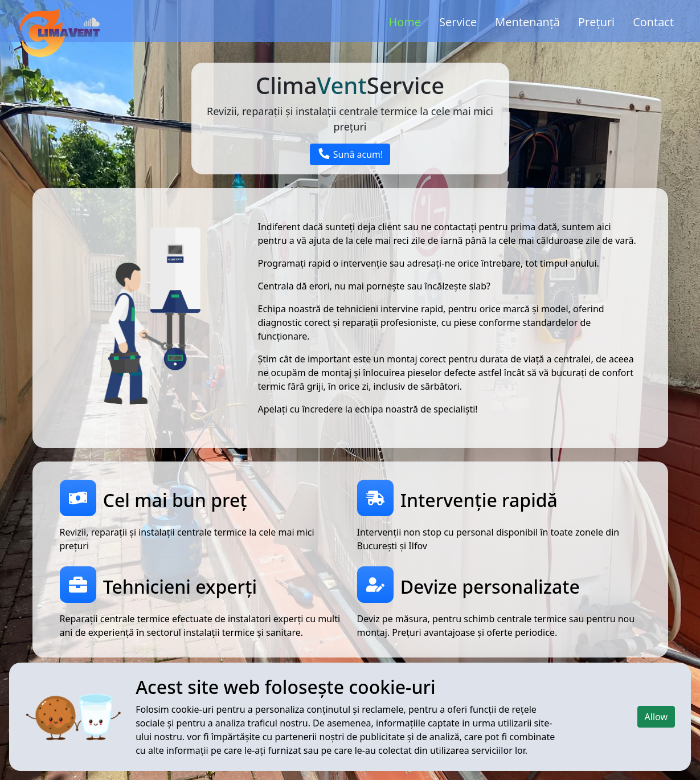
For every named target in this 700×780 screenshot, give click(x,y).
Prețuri (596, 22)
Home (405, 22)
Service (458, 22)
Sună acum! (350, 154)
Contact (653, 22)
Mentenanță (527, 22)
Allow (656, 717)
